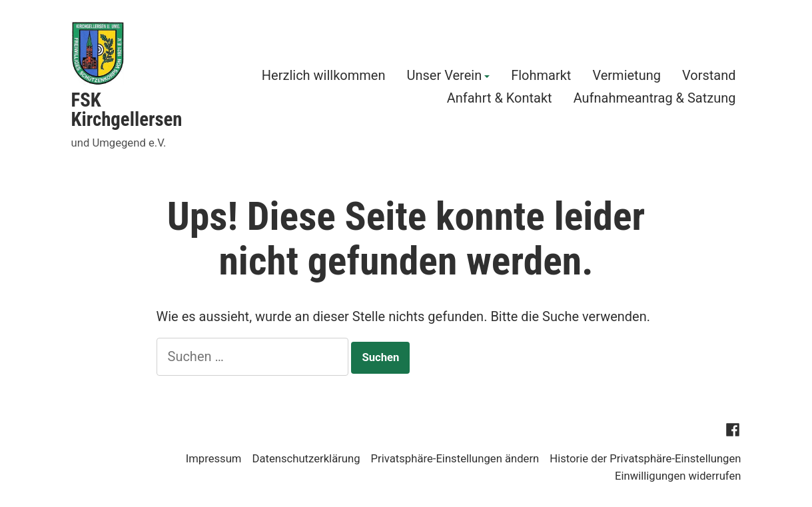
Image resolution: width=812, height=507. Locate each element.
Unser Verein (444, 77)
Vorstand (709, 77)
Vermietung (626, 77)
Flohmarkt (541, 77)
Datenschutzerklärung (306, 459)
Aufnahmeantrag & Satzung (655, 98)
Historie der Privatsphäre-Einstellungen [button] (645, 459)
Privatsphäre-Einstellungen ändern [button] (455, 459)
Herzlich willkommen (324, 77)
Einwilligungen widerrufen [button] (678, 476)
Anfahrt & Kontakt (500, 98)
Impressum (214, 459)
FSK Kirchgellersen (127, 110)
